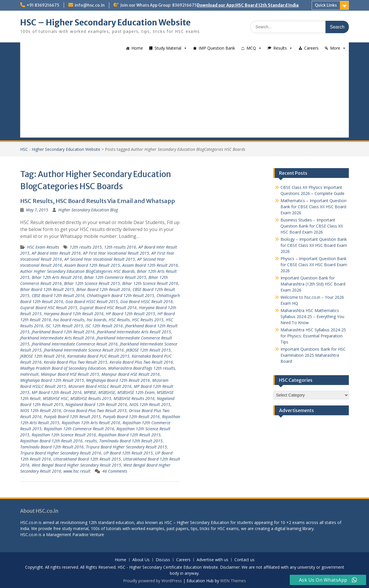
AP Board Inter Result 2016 (56, 253)
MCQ (251, 48)
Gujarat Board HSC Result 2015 (49, 308)
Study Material (168, 48)
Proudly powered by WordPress (153, 581)
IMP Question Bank (217, 48)
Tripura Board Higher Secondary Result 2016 (61, 453)
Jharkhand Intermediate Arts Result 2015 (134, 332)
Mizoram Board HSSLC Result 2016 (100, 386)
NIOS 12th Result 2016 (41, 411)
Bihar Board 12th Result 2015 (47, 289)
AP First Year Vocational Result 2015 (116, 253)
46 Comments (115, 471)
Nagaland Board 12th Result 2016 (96, 404)
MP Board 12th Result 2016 (57, 392)
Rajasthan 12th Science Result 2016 (64, 435)
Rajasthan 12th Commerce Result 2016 (79, 429)
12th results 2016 (120, 247)
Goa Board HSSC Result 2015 (92, 301)
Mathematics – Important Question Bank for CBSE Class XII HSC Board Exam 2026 (314, 207)
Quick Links (326, 5)
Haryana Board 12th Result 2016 (74, 314)
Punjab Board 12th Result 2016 (131, 417)
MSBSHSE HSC (55, 398)
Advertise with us (212, 560)
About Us (141, 560)
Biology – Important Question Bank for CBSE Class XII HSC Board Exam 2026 (314, 245)
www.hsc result (77, 471)
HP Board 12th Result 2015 (130, 314)
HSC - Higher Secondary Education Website (60, 149)
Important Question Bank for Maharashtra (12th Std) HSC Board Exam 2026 (313, 284)
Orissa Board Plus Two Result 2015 (95, 411)
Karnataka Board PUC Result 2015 (98, 356)
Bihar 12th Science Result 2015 (92, 283)
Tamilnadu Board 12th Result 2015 (131, 441)
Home (137, 48)
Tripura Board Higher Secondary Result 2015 (126, 447)
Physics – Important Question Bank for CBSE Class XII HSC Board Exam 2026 (314, 265)
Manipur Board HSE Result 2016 (131, 374)
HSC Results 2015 (148, 320)
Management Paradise (67, 535)
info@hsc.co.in (90, 5)
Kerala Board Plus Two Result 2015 (76, 362)
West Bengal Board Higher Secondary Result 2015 (76, 465)
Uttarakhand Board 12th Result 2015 (87, 459)
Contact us (244, 560)
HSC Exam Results (43, 247)
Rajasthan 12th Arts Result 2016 (91, 423)
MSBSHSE (107, 392)
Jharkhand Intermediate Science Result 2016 (84, 350)
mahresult (29, 374)
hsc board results (69, 320)
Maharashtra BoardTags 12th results (142, 368)
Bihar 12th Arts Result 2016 (57, 277)
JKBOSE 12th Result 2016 (43, 356)
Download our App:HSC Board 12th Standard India (248, 5)
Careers (311, 48)
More (335, 48)
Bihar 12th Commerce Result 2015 (115, 277)
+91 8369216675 (43, 5)
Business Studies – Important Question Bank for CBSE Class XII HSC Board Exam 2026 (312, 226)
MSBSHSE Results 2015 (91, 398)
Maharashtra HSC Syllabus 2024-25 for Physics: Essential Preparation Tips (313, 336)
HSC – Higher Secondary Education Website (105, 22)
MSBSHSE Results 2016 (134, 398)
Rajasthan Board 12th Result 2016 (51, 441)
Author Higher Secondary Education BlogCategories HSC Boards (77, 271)
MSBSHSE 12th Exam (136, 392)
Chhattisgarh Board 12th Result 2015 (121, 295)
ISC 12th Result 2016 (104, 326)
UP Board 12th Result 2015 (128, 453)
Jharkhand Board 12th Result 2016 (63, 332)
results (91, 441)
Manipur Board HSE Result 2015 (70, 374)
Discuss (163, 560)
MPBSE (90, 392)
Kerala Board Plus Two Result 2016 (141, 362)
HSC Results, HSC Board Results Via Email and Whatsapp (98, 201)
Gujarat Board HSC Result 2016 (108, 308)
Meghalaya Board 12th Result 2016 (118, 380)
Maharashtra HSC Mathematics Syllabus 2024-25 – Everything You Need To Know (312, 316)
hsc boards (97, 320)
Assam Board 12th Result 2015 (92, 265)
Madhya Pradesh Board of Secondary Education (63, 368)
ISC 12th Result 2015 (64, 326)
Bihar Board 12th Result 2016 (103, 289)
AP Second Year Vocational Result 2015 (100, 259)
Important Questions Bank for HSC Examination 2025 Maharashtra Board (313, 355)
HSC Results (119, 320)
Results (280, 48)
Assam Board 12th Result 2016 (150, 265)
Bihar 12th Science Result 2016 (150, 283)
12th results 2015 (86, 247)
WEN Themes (233, 581)
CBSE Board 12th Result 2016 (58, 295)
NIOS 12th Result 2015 (150, 404)
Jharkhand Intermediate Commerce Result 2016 (75, 344)
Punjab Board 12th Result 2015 (72, 417)
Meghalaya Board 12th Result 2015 (52, 380)
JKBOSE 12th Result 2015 (148, 350)
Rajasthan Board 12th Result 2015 (129, 435)
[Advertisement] (184, 97)
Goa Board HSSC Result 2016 (146, 301)
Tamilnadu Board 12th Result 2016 (52, 447)
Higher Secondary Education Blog (88, 210)
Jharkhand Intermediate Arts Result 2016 (57, 338)
